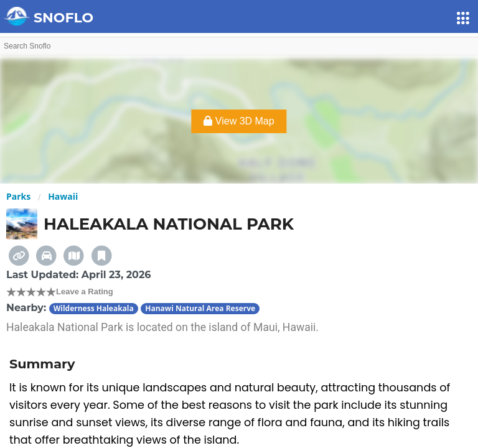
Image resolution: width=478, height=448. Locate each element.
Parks (18, 196)
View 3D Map (239, 121)
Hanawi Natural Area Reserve (200, 308)
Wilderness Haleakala (94, 308)
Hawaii (63, 196)
